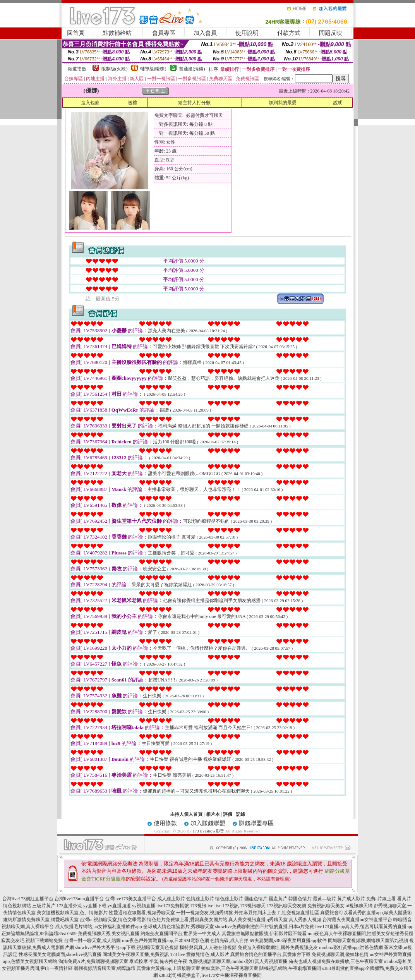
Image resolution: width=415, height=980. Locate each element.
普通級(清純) (192, 69)
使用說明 (247, 33)
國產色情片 (256, 899)
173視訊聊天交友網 (286, 906)
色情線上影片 (200, 899)
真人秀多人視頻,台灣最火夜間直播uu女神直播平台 (340, 920)
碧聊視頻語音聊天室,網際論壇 (105, 968)
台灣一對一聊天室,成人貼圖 (92, 941)
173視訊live (202, 906)
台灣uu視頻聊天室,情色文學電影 (113, 920)
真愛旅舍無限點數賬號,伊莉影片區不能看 (264, 934)
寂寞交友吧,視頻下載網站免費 (32, 941)
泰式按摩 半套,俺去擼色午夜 (158, 961)
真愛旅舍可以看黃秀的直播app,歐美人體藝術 (366, 913)
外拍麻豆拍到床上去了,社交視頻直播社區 (277, 913)
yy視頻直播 (144, 906)
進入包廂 (90, 103)
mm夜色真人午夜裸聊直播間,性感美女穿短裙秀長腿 (361, 934)
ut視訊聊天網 (359, 906)
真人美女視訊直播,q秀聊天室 (258, 920)
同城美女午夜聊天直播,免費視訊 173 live (144, 954)
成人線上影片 (171, 899)
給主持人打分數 (194, 103)
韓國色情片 (300, 899)
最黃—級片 (324, 899)
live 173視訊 (227, 906)
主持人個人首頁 (186, 814)
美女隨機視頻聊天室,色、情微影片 (72, 913)
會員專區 (164, 33)
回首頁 (76, 33)
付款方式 (289, 33)
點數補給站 (117, 33)
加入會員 (205, 33)
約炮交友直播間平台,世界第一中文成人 (181, 934)
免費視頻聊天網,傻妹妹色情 (340, 954)
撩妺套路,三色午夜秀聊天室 (230, 968)
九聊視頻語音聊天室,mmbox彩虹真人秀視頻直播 (238, 961)
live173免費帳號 (173, 906)
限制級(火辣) (115, 69)
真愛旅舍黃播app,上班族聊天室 (168, 968)
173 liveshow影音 (208, 831)
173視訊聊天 (253, 906)
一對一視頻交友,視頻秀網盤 (205, 913)
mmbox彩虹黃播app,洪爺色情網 (351, 947)
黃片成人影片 (351, 899)
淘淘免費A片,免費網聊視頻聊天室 (93, 961)
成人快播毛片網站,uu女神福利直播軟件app (98, 927)
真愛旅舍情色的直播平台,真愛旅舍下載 (270, 954)
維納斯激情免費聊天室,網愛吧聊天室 (41, 920)
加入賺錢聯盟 (208, 823)
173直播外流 (69, 906)
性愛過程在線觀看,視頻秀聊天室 (142, 913)
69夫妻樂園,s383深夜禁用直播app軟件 (288, 941)
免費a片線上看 (381, 899)
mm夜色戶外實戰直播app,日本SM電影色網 (165, 941)
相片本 (213, 814)
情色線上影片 (229, 899)
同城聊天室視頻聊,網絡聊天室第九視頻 (368, 941)
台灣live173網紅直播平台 (28, 899)
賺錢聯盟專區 (256, 823)
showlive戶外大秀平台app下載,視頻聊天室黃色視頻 (127, 947)
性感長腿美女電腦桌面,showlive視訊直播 (60, 954)
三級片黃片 (44, 906)
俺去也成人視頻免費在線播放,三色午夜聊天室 (336, 961)
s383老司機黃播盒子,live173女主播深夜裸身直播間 (211, 975)
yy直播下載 (95, 906)
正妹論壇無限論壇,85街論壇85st (34, 934)
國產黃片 (278, 899)
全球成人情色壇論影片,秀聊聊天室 (179, 927)
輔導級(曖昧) (153, 69)
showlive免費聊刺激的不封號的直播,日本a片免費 (265, 927)
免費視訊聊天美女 (326, 906)
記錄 (240, 814)
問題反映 (331, 33)
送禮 (132, 103)
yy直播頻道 (119, 906)
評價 (228, 814)
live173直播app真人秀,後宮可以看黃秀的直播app (364, 927)
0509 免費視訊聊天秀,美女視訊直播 (103, 934)
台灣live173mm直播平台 (79, 899)
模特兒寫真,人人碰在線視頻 (208, 947)
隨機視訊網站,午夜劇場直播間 (290, 968)
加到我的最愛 (283, 103)
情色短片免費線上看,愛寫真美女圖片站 (187, 920)
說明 (338, 103)
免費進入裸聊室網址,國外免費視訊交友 (278, 947)
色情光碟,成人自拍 (229, 941)
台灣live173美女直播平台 (130, 899)
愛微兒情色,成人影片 (208, 954)
